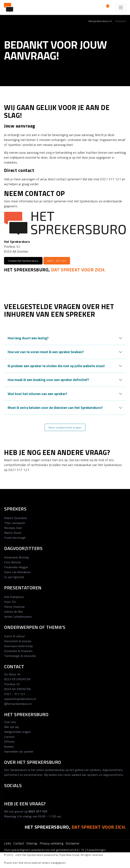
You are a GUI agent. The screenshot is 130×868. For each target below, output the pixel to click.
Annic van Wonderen (17, 572)
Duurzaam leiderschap (19, 646)
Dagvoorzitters (23, 548)
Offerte (9, 742)
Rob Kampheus (14, 597)
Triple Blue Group (69, 855)
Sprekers (15, 509)
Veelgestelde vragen (18, 732)
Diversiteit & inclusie (18, 641)
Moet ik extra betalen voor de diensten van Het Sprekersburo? (55, 408)
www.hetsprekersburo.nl (20, 699)
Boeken (9, 747)
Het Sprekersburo (26, 714)
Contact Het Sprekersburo (23, 261)
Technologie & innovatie (20, 656)
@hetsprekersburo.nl (18, 704)
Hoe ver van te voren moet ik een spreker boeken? (46, 352)
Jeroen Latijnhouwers (18, 616)
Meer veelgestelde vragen (65, 427)
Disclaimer (73, 843)
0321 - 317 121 (57, 261)
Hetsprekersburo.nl (100, 21)
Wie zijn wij (11, 727)
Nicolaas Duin (13, 528)
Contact (14, 666)
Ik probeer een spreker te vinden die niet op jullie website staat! (56, 366)
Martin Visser (13, 533)
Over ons (10, 722)
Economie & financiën (18, 651)
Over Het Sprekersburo (33, 762)
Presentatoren (23, 588)
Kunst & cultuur (15, 636)
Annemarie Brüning (17, 557)
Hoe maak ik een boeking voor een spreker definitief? (48, 380)
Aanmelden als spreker (19, 751)
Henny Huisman (14, 607)
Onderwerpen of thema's (35, 627)
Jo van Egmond (14, 577)
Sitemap (32, 843)
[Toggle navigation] (121, 7)
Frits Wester (13, 562)
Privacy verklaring (52, 843)
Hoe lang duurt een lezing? (28, 338)
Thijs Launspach (15, 523)
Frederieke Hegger (16, 567)
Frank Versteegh (15, 538)
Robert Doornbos (16, 518)
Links (8, 843)
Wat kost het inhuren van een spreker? (37, 394)
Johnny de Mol (13, 612)
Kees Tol (10, 602)
